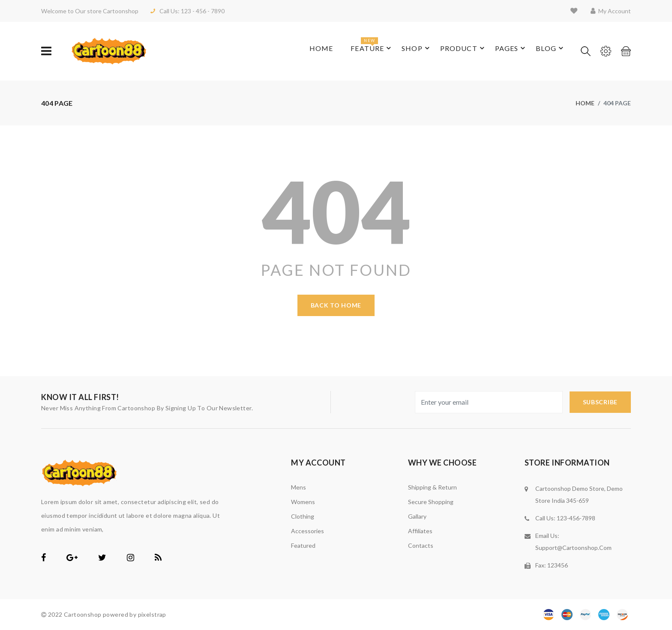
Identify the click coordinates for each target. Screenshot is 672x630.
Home (309, 51)
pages (502, 51)
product (452, 51)
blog (543, 51)
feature (357, 46)
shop (404, 51)
